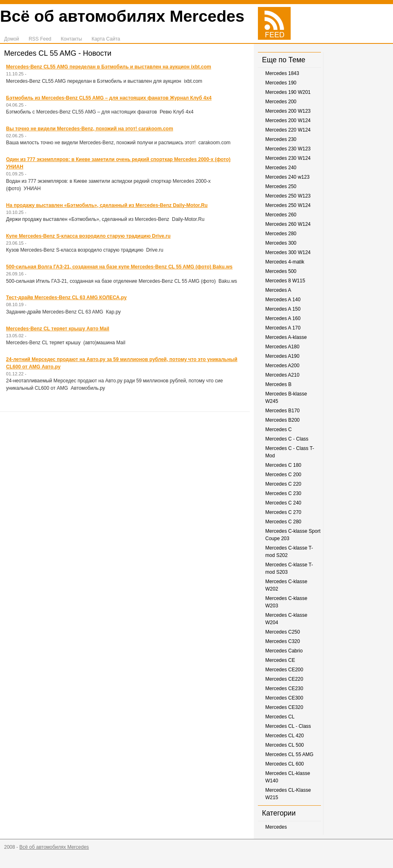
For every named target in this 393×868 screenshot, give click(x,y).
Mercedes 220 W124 (288, 130)
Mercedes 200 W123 (288, 111)
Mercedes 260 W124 (288, 224)
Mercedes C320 (283, 641)
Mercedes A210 (282, 375)
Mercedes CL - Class (288, 726)
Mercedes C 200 (283, 475)
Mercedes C (279, 429)
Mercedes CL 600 (285, 764)
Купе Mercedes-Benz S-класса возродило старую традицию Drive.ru (88, 236)
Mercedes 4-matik (285, 262)
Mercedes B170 (282, 411)
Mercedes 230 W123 (288, 149)
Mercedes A (278, 290)
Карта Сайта (106, 39)
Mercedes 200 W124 (288, 120)
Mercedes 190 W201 (288, 92)
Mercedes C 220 (283, 484)
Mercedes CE (280, 660)
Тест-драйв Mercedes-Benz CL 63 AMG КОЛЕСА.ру (67, 298)
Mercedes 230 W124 (288, 158)
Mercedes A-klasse (286, 337)
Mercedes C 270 (283, 512)
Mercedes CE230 (284, 688)
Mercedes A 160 (283, 318)
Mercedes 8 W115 (285, 281)
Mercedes (276, 827)
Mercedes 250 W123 (288, 196)
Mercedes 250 (281, 186)
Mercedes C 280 (283, 522)
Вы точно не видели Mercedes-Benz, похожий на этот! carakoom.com (90, 129)
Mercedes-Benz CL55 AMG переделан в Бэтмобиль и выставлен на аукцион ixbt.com (109, 67)
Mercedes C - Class (287, 439)
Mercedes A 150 (283, 309)
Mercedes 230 (281, 139)
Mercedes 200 (281, 102)
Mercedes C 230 (283, 493)
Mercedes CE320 (284, 707)
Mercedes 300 (281, 243)
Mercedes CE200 (284, 670)
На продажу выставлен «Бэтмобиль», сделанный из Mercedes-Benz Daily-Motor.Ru (107, 205)
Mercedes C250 (283, 632)
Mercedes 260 (281, 215)
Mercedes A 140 (283, 300)
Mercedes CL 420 (285, 736)
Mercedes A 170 (283, 328)
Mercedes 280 (281, 234)
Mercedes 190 (281, 83)
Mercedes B (278, 384)
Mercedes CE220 (284, 679)
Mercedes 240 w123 (287, 177)
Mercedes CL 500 (285, 745)
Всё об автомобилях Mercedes (122, 16)
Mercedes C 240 (283, 503)
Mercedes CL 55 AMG (289, 754)
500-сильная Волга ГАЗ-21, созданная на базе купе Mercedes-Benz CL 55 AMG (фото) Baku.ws (119, 267)
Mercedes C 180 (283, 465)
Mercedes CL (280, 717)
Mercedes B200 (282, 420)
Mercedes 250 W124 (288, 205)
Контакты (72, 39)
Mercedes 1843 (282, 73)
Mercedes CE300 (284, 698)
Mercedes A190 (282, 356)
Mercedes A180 (282, 347)
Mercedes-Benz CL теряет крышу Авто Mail (58, 329)
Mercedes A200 (282, 366)
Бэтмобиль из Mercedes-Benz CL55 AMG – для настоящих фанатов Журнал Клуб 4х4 (109, 98)
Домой (12, 39)
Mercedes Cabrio (284, 651)
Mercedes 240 (281, 168)
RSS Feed (40, 39)
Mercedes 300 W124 (288, 252)
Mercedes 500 (281, 271)
